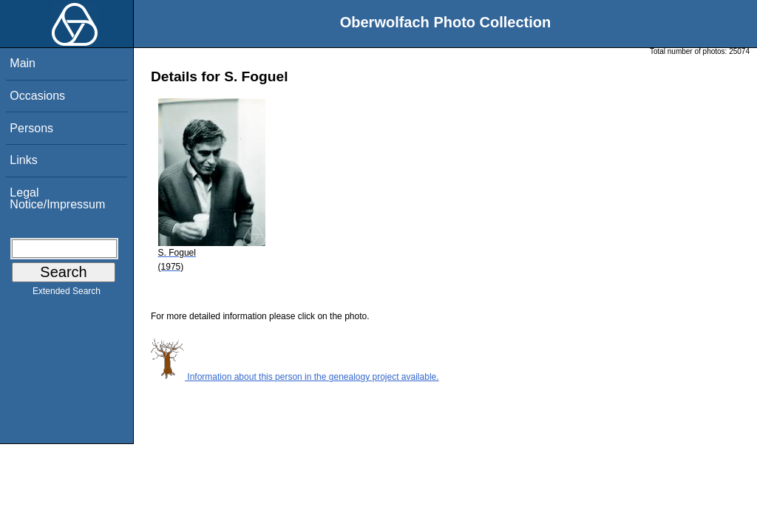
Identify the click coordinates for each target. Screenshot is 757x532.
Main (23, 63)
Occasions (37, 96)
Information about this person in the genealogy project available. (295, 377)
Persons (31, 128)
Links (23, 160)
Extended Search (67, 294)
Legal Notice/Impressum (57, 198)
